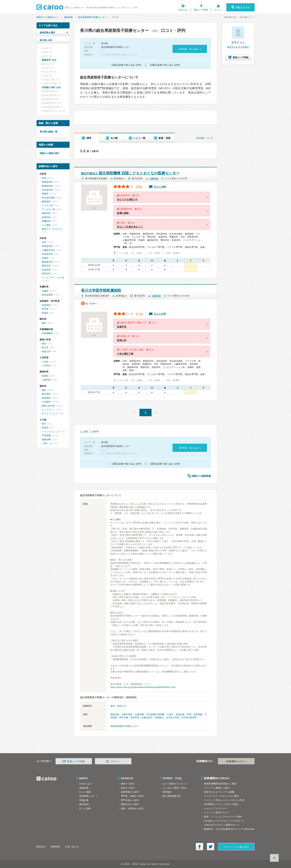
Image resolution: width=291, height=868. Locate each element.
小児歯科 (46, 402)
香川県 (46, 40)
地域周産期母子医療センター (125, 726)
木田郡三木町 (51, 87)
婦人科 (45, 347)
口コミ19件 (160, 187)
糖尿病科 (46, 201)
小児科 (45, 362)
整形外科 (46, 266)
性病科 (45, 313)
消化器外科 (47, 254)
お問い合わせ (72, 847)
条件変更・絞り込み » (190, 49)
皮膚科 (45, 291)
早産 (189, 714)
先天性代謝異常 (189, 717)
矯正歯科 (46, 394)
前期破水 (159, 717)
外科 (44, 242)
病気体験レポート (89, 796)
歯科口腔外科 (48, 406)
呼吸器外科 (47, 246)
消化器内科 (47, 190)
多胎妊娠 (180, 714)
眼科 (44, 323)
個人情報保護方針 (172, 796)
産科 (113, 706)
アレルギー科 (48, 209)
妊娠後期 (139, 714)
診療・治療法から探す (133, 808)
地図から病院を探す (50, 153)
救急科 (45, 428)
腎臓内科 (46, 221)
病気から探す (128, 784)
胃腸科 (45, 194)
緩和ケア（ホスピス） (53, 229)
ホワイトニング (50, 413)
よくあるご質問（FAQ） (175, 788)
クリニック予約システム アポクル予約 (224, 800)
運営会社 (41, 847)
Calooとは (183, 10)
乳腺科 (45, 258)
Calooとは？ (86, 784)
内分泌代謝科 (48, 198)
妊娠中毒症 (127, 714)
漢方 (44, 424)
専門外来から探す (130, 800)
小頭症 (170, 714)
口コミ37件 (160, 314)
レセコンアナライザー (216, 808)
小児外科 (46, 366)
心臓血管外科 (48, 250)
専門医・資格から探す (133, 796)
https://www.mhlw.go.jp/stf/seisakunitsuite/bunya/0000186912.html (143, 687)
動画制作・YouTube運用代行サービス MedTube (229, 829)
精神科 (45, 376)
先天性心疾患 (173, 717)
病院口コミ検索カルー (47, 17)
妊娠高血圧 (147, 717)
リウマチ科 (47, 205)
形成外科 (46, 270)
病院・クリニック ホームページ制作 (223, 817)
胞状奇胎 (115, 714)
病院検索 (68, 17)
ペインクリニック (51, 432)
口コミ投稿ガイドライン (175, 784)
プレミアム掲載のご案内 (217, 788)
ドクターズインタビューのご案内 (221, 796)
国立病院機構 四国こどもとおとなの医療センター (130, 173)
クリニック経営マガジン (217, 812)
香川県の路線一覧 (48, 132)
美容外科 (46, 274)
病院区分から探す (130, 804)
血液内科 (46, 217)
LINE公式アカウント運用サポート (222, 825)
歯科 (44, 390)
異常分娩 (124, 717)
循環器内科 (47, 186)
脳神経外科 (47, 262)
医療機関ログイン (236, 761)
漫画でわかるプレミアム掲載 (219, 792)
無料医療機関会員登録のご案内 (220, 784)
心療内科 (46, 380)
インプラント (48, 410)
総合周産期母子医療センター (92, 17)
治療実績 (154, 178)
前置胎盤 (198, 714)
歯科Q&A (84, 804)
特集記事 (84, 800)
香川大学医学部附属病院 (101, 290)
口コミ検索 (85, 792)
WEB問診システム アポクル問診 (221, 804)
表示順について (205, 138)
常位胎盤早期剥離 (155, 714)
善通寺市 (49, 60)
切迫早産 (135, 717)
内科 (44, 178)
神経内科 (46, 213)
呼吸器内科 (47, 182)
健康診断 (46, 439)
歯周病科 (46, 398)
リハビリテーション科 (53, 278)
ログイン (218, 10)
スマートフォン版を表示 (236, 847)
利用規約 (167, 792)
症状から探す (128, 788)
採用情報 (55, 847)
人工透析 (46, 225)
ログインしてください (238, 47)
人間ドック (47, 443)
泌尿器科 (46, 305)
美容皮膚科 (47, 295)
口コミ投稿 (85, 808)
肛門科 (45, 309)
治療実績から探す (130, 792)
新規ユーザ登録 (201, 10)
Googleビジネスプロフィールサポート (224, 821)
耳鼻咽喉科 (47, 333)
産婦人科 (121, 706)
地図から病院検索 (201, 476)
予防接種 (46, 435)
